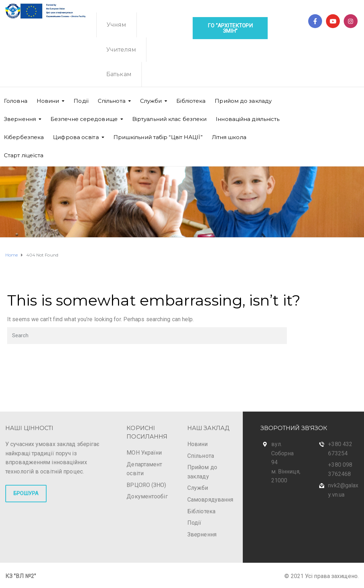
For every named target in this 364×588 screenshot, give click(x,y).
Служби (198, 488)
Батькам (119, 74)
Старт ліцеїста (24, 155)
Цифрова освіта (76, 137)
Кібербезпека (24, 137)
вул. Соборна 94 (283, 453)
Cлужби (151, 101)
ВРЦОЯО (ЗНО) (146, 485)
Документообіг (147, 496)
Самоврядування (210, 500)
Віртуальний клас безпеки (169, 119)
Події (81, 101)
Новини (48, 101)
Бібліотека (191, 101)
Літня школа (229, 137)
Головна (16, 101)
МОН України (144, 453)
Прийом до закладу (243, 101)
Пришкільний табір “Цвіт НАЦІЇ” (158, 137)
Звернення (20, 119)
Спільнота (112, 101)
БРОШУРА (26, 493)
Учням (117, 25)
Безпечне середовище (84, 119)
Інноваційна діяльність (248, 119)
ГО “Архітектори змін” (230, 28)
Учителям (121, 50)
